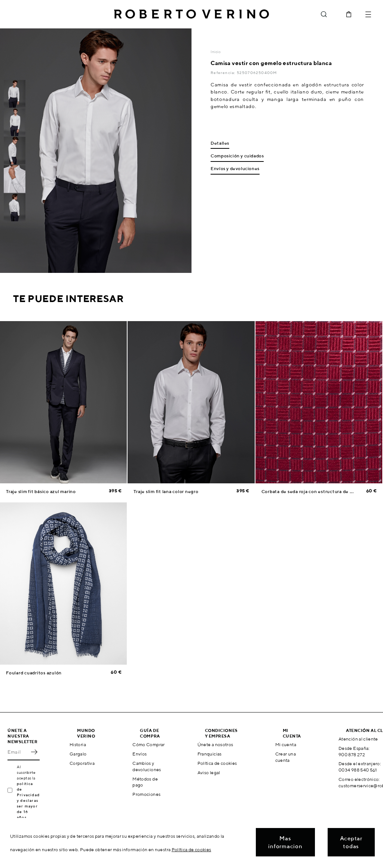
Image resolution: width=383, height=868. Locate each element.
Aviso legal (209, 772)
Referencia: (223, 73)
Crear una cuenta (286, 757)
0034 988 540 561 (358, 770)
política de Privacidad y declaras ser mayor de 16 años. (28, 800)
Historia (78, 744)
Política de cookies (217, 763)
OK (34, 752)
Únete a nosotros (215, 744)
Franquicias (210, 754)
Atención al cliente (358, 739)
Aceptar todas (351, 842)
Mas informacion (285, 842)
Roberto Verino (191, 14)
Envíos (140, 754)
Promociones (146, 794)
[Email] (18, 752)
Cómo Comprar (148, 744)
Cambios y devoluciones (147, 766)
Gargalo (78, 754)
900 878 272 (352, 755)
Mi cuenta (286, 744)
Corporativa (82, 763)
